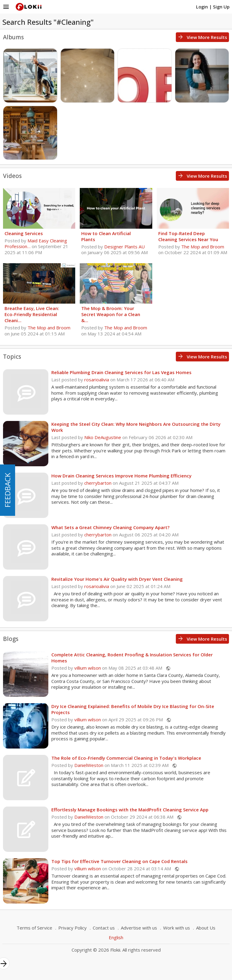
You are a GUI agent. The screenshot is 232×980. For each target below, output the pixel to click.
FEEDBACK (7, 490)
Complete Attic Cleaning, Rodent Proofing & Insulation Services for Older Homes (132, 658)
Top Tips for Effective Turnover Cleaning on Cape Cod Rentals (119, 861)
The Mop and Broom (203, 247)
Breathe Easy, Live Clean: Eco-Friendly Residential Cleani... (32, 314)
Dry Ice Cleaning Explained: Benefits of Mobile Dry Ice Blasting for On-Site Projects (133, 709)
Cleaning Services (24, 233)
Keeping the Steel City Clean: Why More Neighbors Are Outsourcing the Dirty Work (136, 427)
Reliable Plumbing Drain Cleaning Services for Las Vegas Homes (121, 372)
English (116, 937)
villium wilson (88, 668)
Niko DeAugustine (103, 437)
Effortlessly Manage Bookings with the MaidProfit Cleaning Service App (130, 810)
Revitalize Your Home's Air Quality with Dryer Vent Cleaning (117, 579)
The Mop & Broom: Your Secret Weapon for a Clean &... (111, 314)
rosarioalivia (97, 380)
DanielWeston (89, 765)
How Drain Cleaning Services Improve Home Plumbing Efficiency (121, 476)
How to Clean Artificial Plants (106, 236)
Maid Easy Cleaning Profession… (36, 244)
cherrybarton (98, 483)
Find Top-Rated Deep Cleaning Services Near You (188, 236)
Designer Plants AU (124, 247)
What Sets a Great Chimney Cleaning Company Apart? (110, 527)
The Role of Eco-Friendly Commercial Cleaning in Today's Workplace (126, 758)
